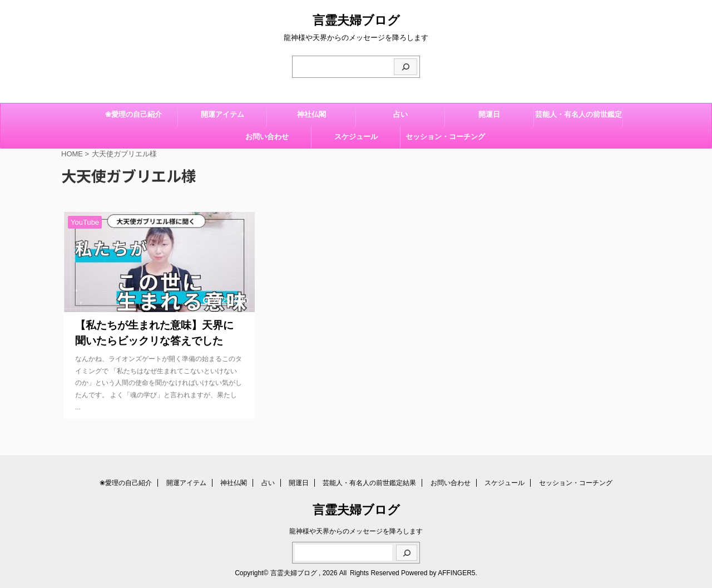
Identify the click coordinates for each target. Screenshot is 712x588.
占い (400, 114)
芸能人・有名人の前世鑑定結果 (578, 118)
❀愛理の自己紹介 (133, 114)
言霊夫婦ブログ (356, 20)
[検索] (406, 67)
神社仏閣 (311, 114)
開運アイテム (222, 114)
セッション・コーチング (445, 137)
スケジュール (356, 137)
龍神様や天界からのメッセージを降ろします (356, 531)
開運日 (489, 114)
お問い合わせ (267, 137)
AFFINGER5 (456, 573)
